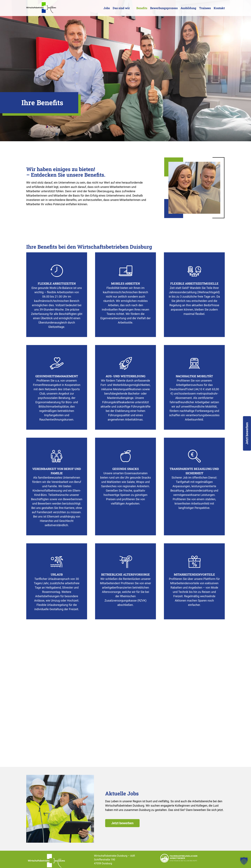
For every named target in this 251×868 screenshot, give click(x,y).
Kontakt (219, 8)
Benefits (142, 8)
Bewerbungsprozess (164, 8)
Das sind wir (121, 8)
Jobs (107, 8)
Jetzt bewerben (122, 823)
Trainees (205, 8)
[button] (244, 861)
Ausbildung (188, 8)
